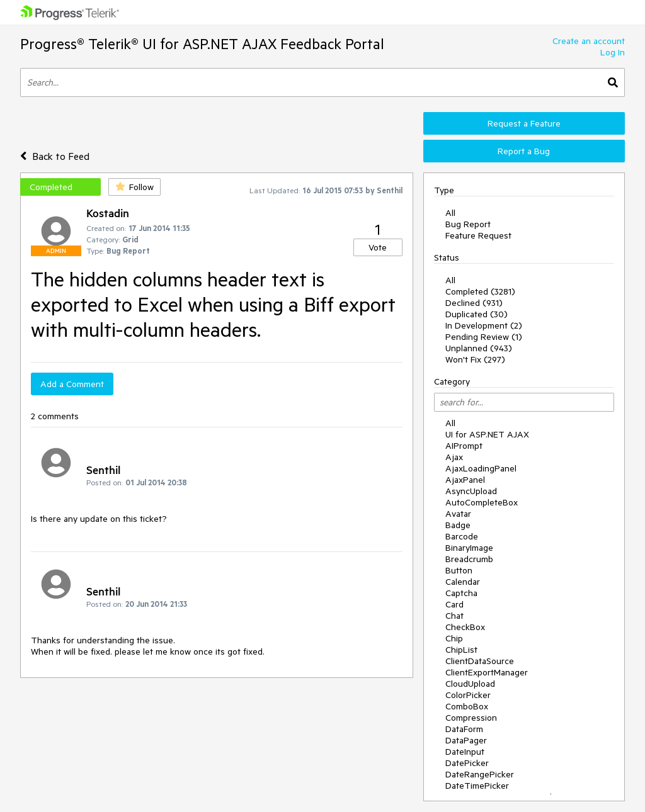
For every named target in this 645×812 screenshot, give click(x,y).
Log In (613, 52)
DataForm (464, 729)
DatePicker (467, 763)
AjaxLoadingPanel (481, 468)
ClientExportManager (487, 672)
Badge (458, 525)
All (450, 213)
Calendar (463, 582)
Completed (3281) (480, 291)
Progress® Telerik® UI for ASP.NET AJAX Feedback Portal (202, 44)
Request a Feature (524, 123)
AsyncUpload (471, 491)
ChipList (461, 650)
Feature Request (478, 235)
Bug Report (468, 224)
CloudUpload (470, 684)
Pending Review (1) (484, 337)
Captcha (461, 593)
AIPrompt (464, 446)
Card (454, 604)
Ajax (454, 457)
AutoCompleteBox (482, 502)
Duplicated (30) (477, 314)
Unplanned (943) (479, 348)
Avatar (458, 514)
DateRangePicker (480, 774)
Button (459, 570)
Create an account (589, 41)
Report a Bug (524, 151)
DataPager (466, 740)
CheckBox (465, 627)
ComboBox (467, 706)
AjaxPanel (465, 480)
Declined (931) (474, 303)
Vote (378, 247)
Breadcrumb (469, 559)
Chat (454, 616)
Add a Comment (72, 384)
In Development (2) (484, 325)
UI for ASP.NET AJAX (487, 434)
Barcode (462, 536)
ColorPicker (468, 695)
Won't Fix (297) (475, 359)
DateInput (465, 752)
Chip (454, 638)
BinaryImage (469, 548)
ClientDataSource (480, 661)
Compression (471, 718)
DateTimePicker (477, 786)
